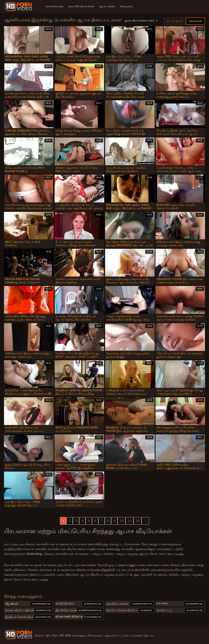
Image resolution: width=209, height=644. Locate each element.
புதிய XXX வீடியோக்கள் (82, 6)
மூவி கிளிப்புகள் (55, 6)
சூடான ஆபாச (175, 21)
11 (129, 521)
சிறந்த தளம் (127, 6)
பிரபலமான (195, 21)
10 (121, 521)
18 (137, 521)
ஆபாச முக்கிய (108, 6)
